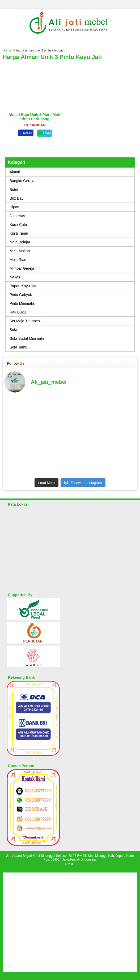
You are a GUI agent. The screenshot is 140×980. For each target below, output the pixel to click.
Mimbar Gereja (22, 268)
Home (7, 50)
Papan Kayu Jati (23, 286)
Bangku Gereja (22, 181)
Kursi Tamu (19, 233)
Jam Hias (17, 216)
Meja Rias (18, 260)
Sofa (13, 330)
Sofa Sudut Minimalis (27, 338)
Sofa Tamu (18, 347)
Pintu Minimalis (22, 303)
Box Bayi (17, 198)
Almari (15, 172)
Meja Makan (20, 251)
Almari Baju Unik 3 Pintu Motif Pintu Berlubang (35, 117)
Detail (26, 133)
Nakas (15, 277)
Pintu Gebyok (21, 295)
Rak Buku (18, 312)
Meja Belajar (20, 242)
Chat (44, 133)
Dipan (14, 207)
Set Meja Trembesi (25, 321)
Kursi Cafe (18, 225)
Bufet (14, 190)
